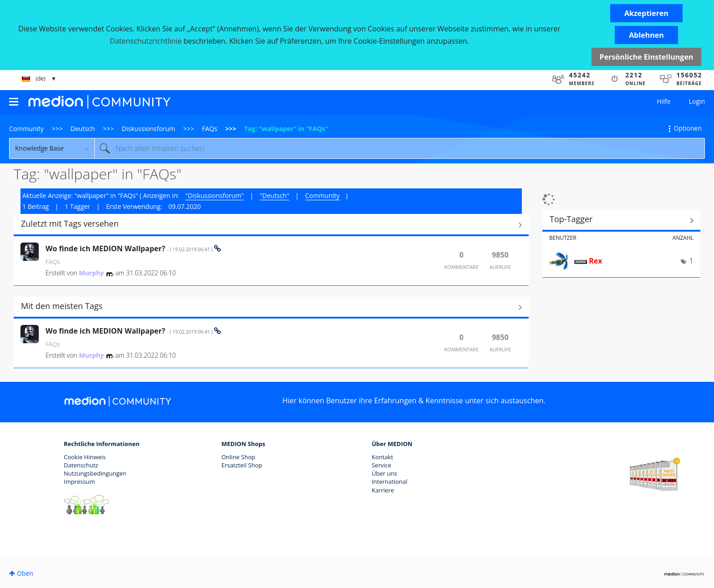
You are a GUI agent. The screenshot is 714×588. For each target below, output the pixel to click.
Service (381, 465)
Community (26, 129)
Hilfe (664, 101)
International (389, 482)
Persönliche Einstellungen (647, 57)
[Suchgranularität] (52, 148)
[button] (646, 13)
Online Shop (238, 457)
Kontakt (382, 457)
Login (697, 101)
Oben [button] (25, 573)
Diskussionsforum (148, 129)
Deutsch (83, 129)
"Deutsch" (274, 195)
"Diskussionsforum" (214, 195)
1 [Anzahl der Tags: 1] (691, 261)
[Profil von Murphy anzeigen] (91, 273)
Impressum (79, 482)
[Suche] (400, 148)
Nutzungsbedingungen (95, 473)
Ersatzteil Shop (242, 465)
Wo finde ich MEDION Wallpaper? (130, 248)
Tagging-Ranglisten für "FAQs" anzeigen (621, 220)
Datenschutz (81, 465)
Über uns (384, 473)
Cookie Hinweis (85, 457)
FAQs (210, 129)
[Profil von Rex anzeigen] (595, 261)
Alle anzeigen (271, 225)
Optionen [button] (688, 128)
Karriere (383, 490)
